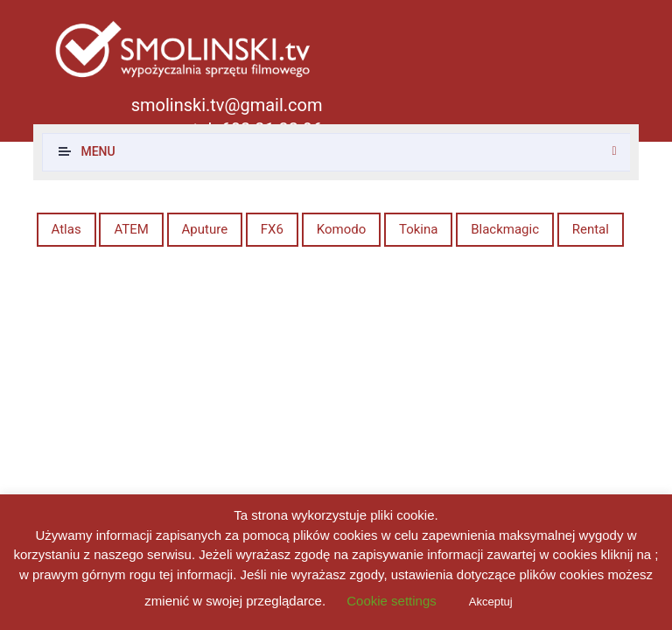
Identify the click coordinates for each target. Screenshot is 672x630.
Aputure (205, 229)
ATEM (131, 229)
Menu (98, 151)
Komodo (342, 229)
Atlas (66, 229)
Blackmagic (505, 229)
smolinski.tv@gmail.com (227, 105)
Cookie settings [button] (392, 601)
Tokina (418, 229)
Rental (591, 229)
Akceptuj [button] (491, 602)
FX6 (272, 229)
